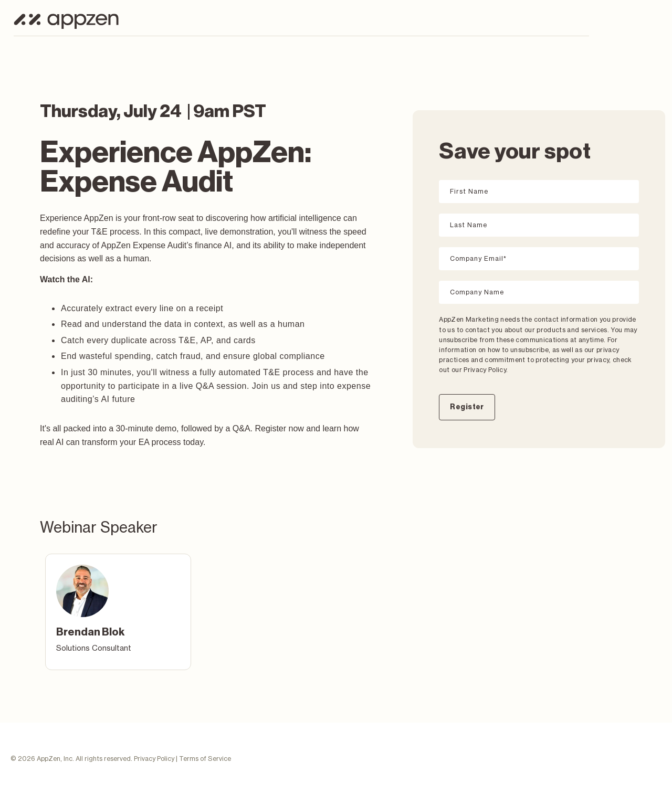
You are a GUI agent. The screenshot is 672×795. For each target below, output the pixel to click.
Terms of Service (205, 759)
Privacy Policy (154, 759)
